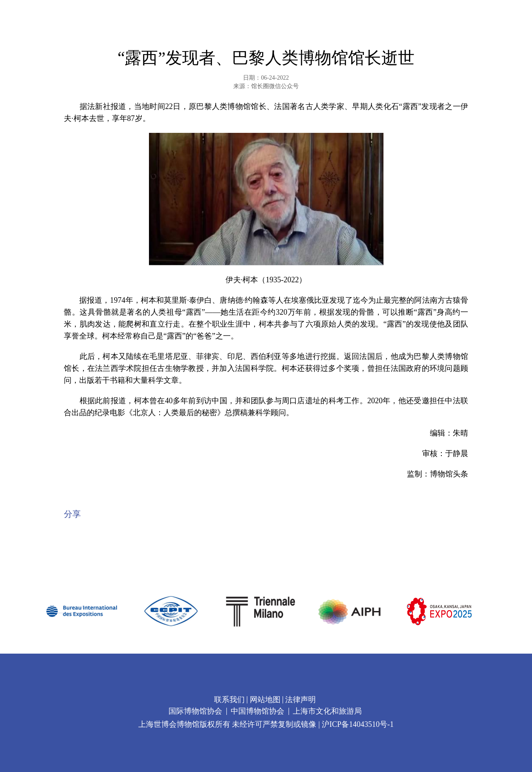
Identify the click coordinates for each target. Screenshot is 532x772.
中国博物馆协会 (257, 711)
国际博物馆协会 (195, 711)
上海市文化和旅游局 (327, 711)
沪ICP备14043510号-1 (358, 724)
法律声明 (300, 700)
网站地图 (265, 700)
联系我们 (229, 700)
